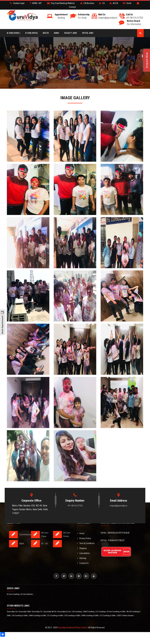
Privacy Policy (84, 538)
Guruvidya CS (37, 612)
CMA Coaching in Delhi (38, 615)
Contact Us (83, 563)
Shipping (82, 548)
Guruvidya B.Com (64, 612)
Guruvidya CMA (25, 612)
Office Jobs (88, 33)
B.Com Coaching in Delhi (116, 612)
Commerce (25, 535)
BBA (22, 544)
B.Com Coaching (13, 594)
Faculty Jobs (71, 33)
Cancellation (83, 553)
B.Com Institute (27, 594)
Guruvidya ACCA (50, 612)
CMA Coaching (89, 612)
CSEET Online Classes (125, 615)
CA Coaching (77, 612)
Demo (56, 33)
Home (81, 533)
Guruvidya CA (12, 612)
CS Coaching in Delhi (55, 615)
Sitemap (82, 558)
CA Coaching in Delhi (20, 615)
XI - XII (45, 544)
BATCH (46, 33)
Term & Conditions (86, 543)
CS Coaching (101, 612)
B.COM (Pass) (31, 33)
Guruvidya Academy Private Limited (73, 628)
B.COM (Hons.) (14, 33)
